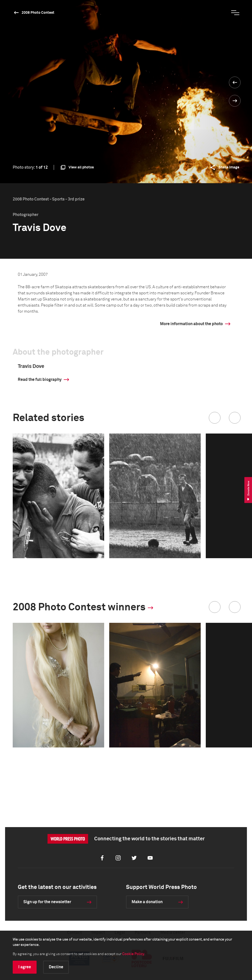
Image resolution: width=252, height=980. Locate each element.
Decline (56, 967)
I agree (25, 967)
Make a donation (147, 902)
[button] (215, 418)
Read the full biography (40, 380)
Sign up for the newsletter (47, 902)
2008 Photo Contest (38, 13)
